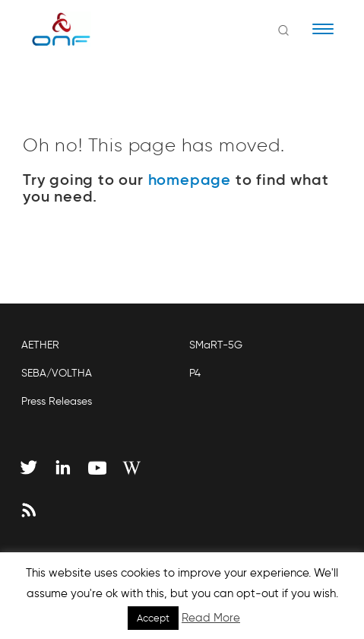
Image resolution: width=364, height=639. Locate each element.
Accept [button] (153, 618)
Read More (211, 618)
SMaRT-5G (216, 345)
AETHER (40, 345)
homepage (190, 180)
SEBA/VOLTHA (57, 373)
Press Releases (57, 401)
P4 (195, 373)
